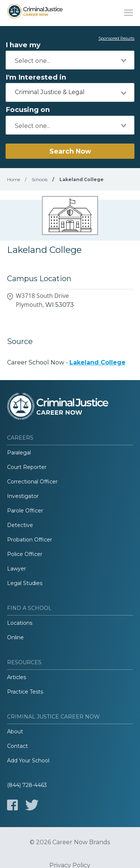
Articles (17, 677)
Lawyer (17, 569)
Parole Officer (25, 511)
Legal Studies (25, 583)
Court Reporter (27, 467)
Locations (20, 623)
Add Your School (28, 761)
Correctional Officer (32, 482)
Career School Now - (66, 362)
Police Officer (25, 554)
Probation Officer (30, 540)
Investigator (23, 496)
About (15, 732)
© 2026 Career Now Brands (70, 842)
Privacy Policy (70, 865)
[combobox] (70, 60)
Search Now (70, 151)
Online (15, 637)
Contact (17, 746)
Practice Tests (25, 692)
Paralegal (19, 453)
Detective (20, 525)
